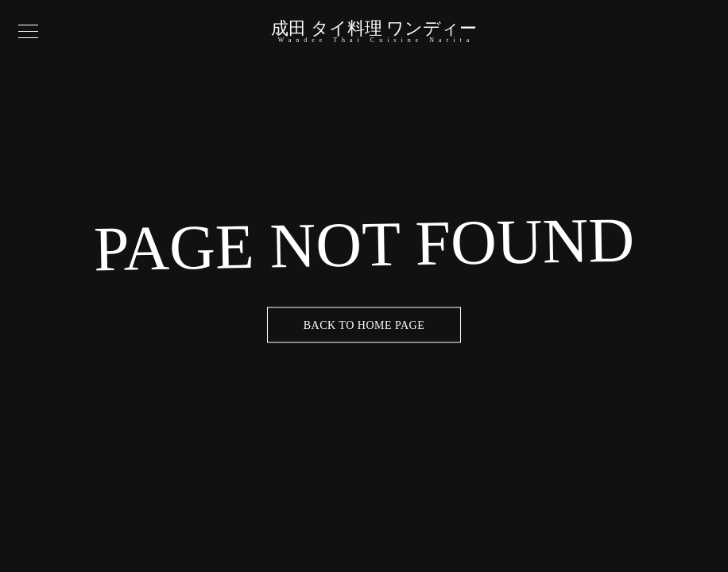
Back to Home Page (364, 325)
